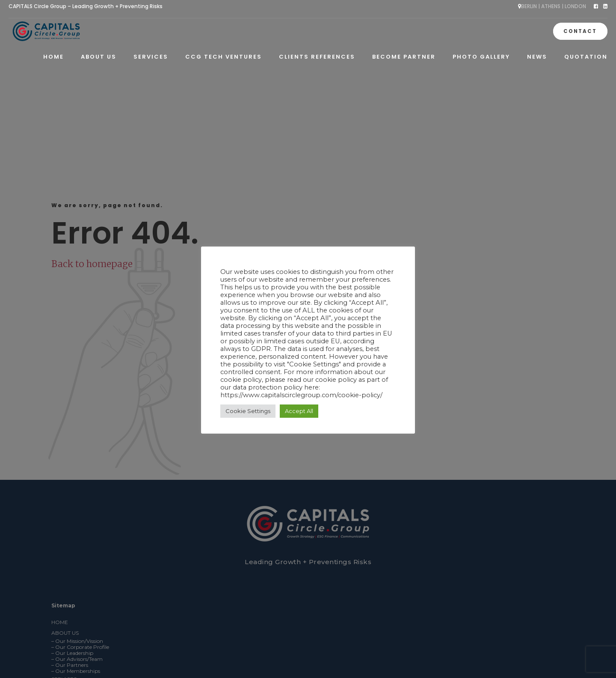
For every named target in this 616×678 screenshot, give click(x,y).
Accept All (299, 411)
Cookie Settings (248, 411)
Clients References (317, 57)
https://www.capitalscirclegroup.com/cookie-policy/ (301, 395)
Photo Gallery (481, 57)
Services (151, 57)
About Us (99, 57)
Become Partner (404, 57)
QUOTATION (586, 57)
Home (53, 57)
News (537, 57)
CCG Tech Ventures (224, 57)
